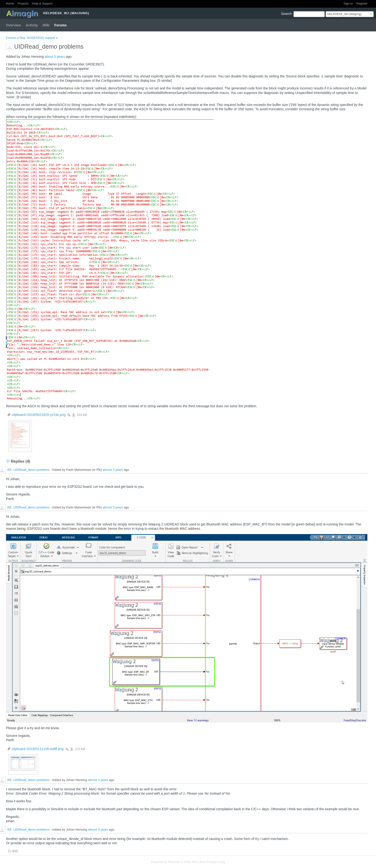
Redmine (174, 862)
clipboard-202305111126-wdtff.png (38, 749)
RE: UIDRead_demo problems (29, 470)
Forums (61, 25)
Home (10, 4)
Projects (23, 4)
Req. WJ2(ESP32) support (37, 38)
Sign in (348, 4)
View (69, 415)
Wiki (46, 25)
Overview (13, 25)
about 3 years (55, 57)
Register (362, 4)
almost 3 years (113, 470)
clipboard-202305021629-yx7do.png (39, 415)
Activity (32, 25)
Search (286, 14)
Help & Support (42, 4)
